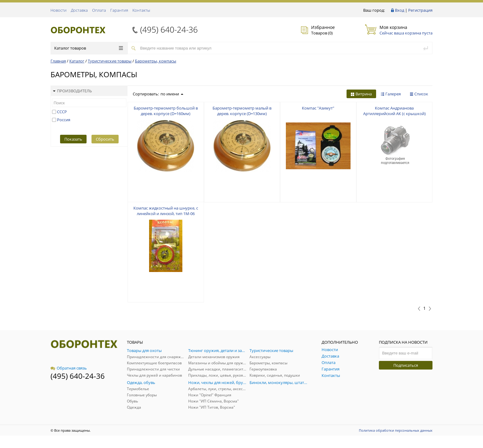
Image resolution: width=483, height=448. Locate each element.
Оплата (99, 10)
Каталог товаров (89, 48)
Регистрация (420, 10)
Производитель (72, 91)
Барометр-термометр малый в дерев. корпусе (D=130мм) (242, 111)
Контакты (141, 10)
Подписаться (406, 365)
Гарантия (119, 10)
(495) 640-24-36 (169, 30)
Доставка (79, 10)
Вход (400, 10)
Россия (64, 120)
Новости (59, 10)
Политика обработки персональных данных (396, 430)
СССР (62, 112)
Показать (73, 139)
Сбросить (105, 139)
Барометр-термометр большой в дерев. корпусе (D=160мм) (166, 111)
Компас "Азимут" (318, 108)
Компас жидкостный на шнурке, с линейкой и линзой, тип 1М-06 (166, 211)
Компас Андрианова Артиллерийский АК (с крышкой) (394, 111)
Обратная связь (69, 368)
